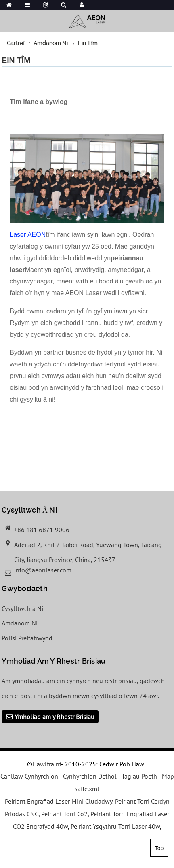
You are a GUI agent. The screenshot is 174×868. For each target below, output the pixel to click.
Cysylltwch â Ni (22, 608)
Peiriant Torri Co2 (64, 814)
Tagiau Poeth (139, 776)
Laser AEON (28, 235)
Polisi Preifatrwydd (27, 638)
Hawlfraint (47, 764)
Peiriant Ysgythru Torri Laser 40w (115, 826)
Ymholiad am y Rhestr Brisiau (55, 717)
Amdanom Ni (51, 43)
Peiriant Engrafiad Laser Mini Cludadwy (59, 801)
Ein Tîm (88, 43)
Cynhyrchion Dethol (90, 776)
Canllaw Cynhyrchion (29, 776)
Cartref (16, 43)
